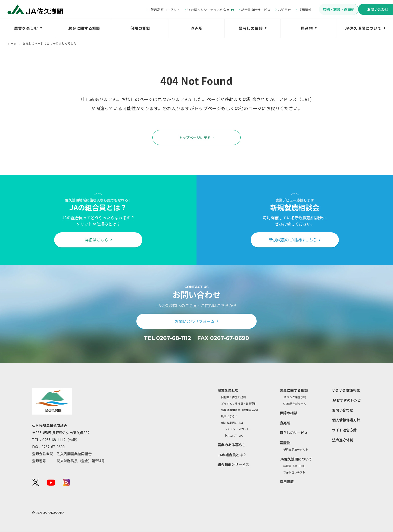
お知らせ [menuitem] (268, 10)
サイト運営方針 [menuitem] (344, 430)
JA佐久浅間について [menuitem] (363, 28)
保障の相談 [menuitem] (140, 28)
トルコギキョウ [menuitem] (234, 436)
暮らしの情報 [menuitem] (251, 28)
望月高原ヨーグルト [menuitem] (149, 10)
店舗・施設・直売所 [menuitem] (322, 9)
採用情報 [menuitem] (288, 10)
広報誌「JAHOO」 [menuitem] (295, 466)
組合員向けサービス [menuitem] (239, 10)
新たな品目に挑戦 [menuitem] (232, 423)
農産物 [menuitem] (307, 28)
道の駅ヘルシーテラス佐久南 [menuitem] (192, 10)
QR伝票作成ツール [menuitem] (295, 404)
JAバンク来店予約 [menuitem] (295, 398)
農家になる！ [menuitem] (229, 417)
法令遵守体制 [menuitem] (343, 440)
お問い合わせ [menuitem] (364, 9)
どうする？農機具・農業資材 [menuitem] (239, 404)
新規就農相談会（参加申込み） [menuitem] (240, 410)
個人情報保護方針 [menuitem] (346, 420)
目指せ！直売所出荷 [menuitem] (233, 398)
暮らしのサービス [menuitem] (294, 433)
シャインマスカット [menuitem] (237, 429)
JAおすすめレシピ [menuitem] (347, 401)
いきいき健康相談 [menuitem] (346, 390)
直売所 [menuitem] (197, 28)
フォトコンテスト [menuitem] (294, 473)
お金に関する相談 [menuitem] (84, 28)
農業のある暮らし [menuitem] (232, 445)
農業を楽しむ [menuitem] (26, 28)
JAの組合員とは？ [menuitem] (232, 455)
